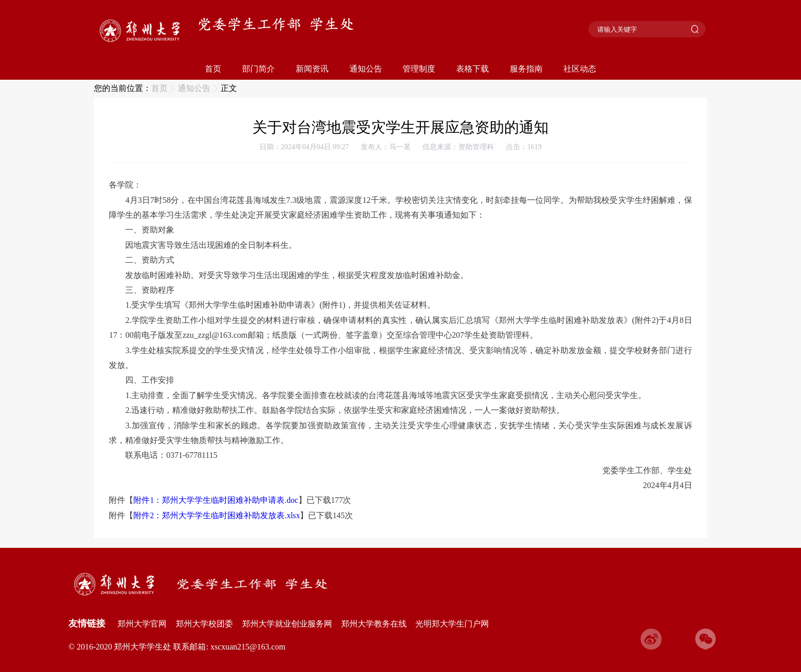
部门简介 (258, 69)
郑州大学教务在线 (374, 624)
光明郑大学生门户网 (452, 624)
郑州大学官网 (142, 624)
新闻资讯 (312, 69)
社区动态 (580, 69)
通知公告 (366, 69)
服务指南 (526, 69)
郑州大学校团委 (204, 624)
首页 (213, 69)
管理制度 (419, 69)
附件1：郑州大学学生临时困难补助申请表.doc (216, 500)
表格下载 (473, 69)
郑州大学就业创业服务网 (287, 624)
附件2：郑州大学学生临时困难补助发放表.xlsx (217, 515)
